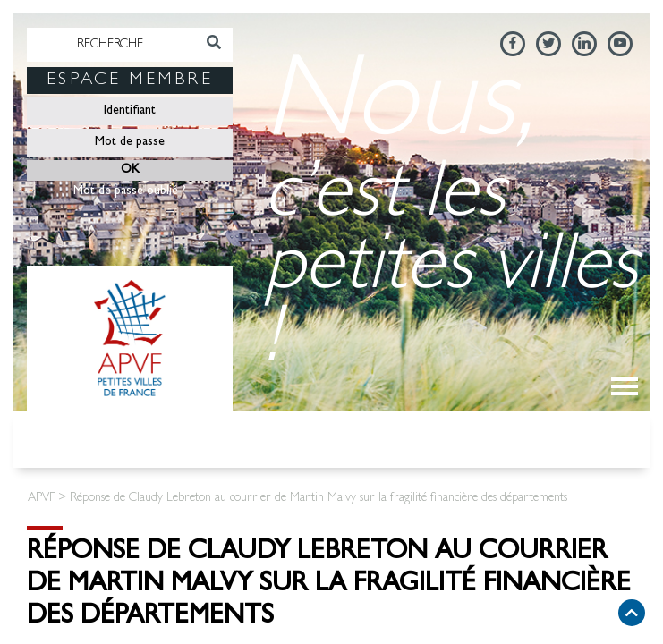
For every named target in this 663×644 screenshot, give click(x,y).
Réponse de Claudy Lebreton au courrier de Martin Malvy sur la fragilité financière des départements (329, 586)
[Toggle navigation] (625, 386)
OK (130, 170)
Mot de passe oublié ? (130, 191)
